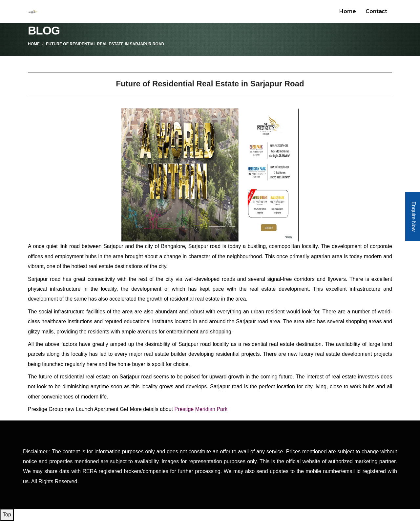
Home (347, 11)
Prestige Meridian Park (201, 409)
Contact (376, 11)
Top (7, 515)
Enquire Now (414, 217)
